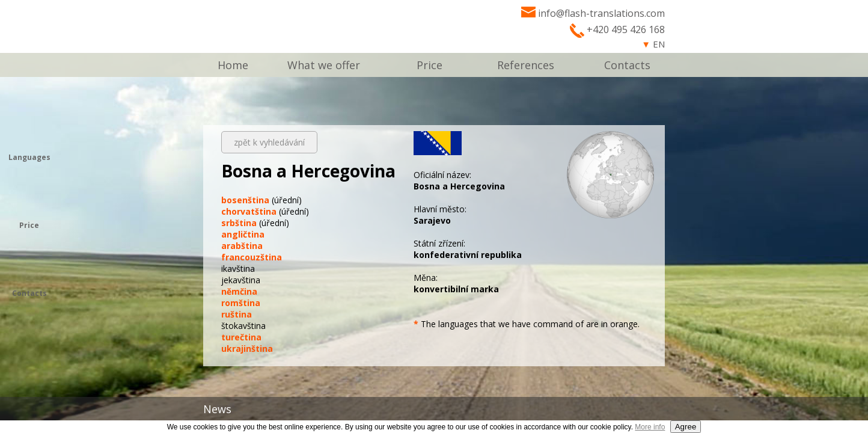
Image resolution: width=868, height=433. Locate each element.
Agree (686, 427)
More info (650, 427)
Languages (29, 157)
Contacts (627, 65)
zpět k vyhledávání (269, 142)
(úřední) (261, 200)
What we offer (324, 65)
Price (429, 65)
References (526, 65)
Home (233, 65)
